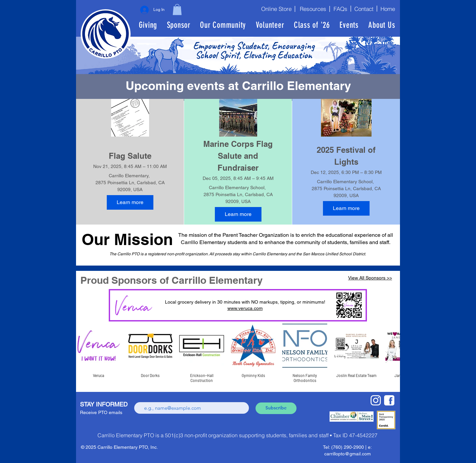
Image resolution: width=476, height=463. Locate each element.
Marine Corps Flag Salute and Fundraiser (239, 156)
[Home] (389, 9)
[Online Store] (274, 9)
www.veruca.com (245, 308)
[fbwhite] (389, 400)
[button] (177, 9)
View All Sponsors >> (370, 278)
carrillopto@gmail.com (348, 454)
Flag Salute (130, 156)
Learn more (130, 202)
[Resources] (312, 9)
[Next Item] (389, 357)
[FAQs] (340, 9)
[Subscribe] (276, 408)
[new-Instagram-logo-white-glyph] (376, 400)
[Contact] (364, 9)
